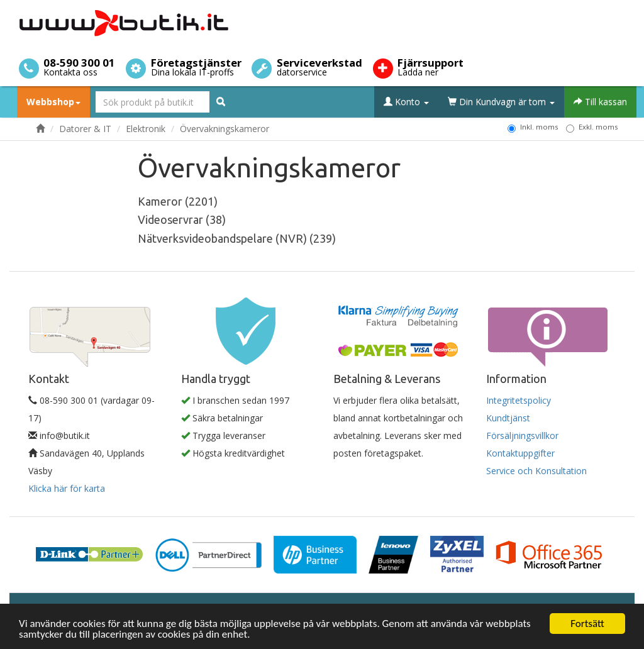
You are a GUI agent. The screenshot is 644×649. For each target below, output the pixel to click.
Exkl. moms (592, 127)
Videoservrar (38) (182, 219)
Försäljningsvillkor (522, 435)
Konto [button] (406, 102)
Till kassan (600, 102)
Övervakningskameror (225, 129)
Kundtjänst (508, 418)
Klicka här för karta (67, 488)
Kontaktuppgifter (520, 453)
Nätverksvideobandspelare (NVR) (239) (237, 238)
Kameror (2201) (178, 201)
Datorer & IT (85, 129)
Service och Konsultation (536, 471)
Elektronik (146, 129)
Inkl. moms (533, 127)
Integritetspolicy (519, 400)
